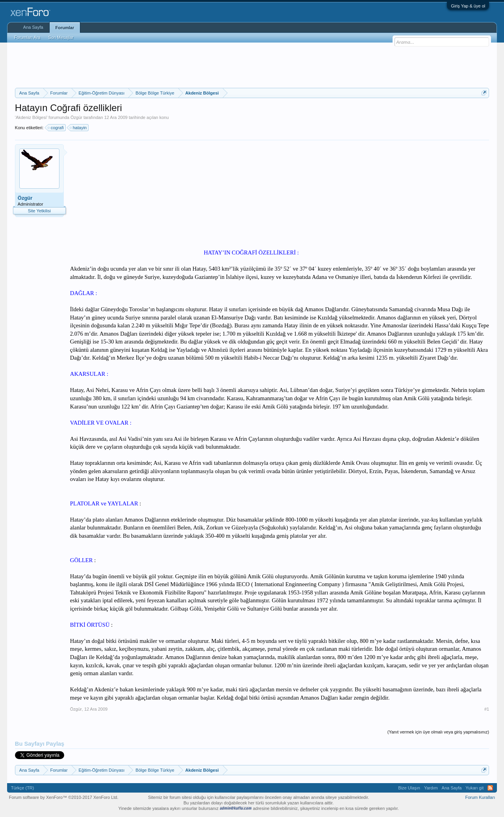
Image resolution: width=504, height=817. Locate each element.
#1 (487, 709)
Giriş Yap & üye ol (468, 6)
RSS (490, 788)
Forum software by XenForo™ (64, 797)
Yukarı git (474, 788)
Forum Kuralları (480, 797)
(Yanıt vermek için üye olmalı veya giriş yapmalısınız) (438, 732)
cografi (56, 128)
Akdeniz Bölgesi (31, 117)
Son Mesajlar (61, 37)
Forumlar (65, 28)
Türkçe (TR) (23, 788)
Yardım (431, 788)
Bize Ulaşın (409, 788)
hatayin (79, 128)
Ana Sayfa (33, 27)
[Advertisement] (252, 64)
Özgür (76, 117)
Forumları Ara (27, 37)
